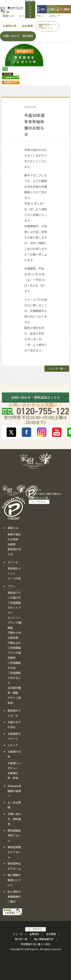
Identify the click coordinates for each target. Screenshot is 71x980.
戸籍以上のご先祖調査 (14, 645)
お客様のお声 (14, 754)
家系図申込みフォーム (14, 866)
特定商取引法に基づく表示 (36, 944)
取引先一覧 (21, 939)
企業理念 (34, 934)
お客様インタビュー (14, 766)
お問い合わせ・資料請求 (14, 819)
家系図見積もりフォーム (14, 852)
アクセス (31, 10)
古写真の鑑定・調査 (14, 690)
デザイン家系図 (14, 700)
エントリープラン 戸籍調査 (14, 623)
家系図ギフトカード (14, 713)
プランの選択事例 (14, 655)
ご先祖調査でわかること (14, 678)
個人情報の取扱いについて (14, 880)
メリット (13, 562)
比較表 (12, 544)
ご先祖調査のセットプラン (14, 608)
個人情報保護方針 (44, 939)
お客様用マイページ (14, 736)
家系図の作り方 (14, 552)
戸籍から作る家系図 (14, 635)
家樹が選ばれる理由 (14, 537)
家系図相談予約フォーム (14, 835)
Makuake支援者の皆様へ (14, 791)
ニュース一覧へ (57, 368)
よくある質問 (14, 805)
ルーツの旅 (14, 578)
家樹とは (13, 528)
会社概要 (51, 934)
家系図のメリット (14, 571)
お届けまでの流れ (14, 725)
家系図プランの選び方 (14, 595)
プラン (12, 586)
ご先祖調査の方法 (14, 665)
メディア (13, 745)
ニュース (18, 934)
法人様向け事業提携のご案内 (14, 896)
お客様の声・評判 (13, 776)
